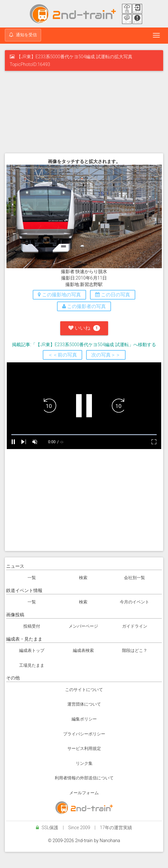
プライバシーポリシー (84, 734)
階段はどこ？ (135, 650)
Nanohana (110, 841)
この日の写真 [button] (113, 295)
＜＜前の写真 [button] (62, 355)
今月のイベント (134, 602)
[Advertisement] (84, 111)
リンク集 (84, 763)
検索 (83, 578)
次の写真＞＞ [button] (106, 355)
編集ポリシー (84, 719)
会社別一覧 (134, 578)
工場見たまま (32, 665)
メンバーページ (83, 626)
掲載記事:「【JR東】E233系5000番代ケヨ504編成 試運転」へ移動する (84, 345)
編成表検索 (83, 650)
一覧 (32, 578)
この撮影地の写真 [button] (59, 295)
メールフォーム (84, 793)
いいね (84, 328)
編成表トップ (32, 650)
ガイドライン (135, 626)
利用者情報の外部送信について (84, 778)
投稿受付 (32, 626)
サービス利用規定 (84, 748)
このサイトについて (84, 690)
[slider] (84, 435)
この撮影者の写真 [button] (84, 306)
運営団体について (84, 704)
